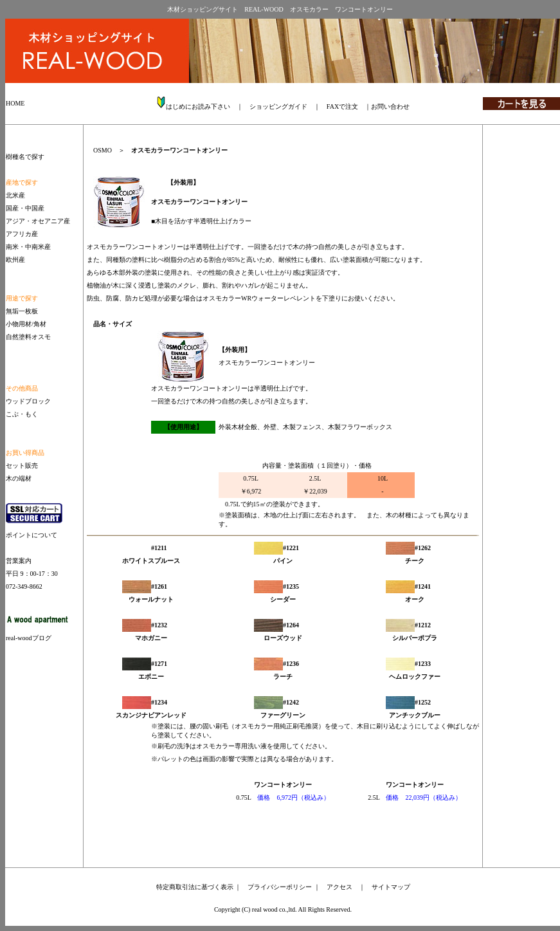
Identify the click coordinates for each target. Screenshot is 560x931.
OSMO (103, 150)
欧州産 (15, 260)
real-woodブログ (29, 638)
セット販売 (22, 465)
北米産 (15, 195)
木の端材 (19, 478)
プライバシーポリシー (280, 887)
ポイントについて (32, 535)
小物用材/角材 (26, 324)
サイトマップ (391, 887)
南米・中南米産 (28, 247)
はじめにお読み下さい (198, 106)
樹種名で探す (25, 157)
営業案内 (19, 561)
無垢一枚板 (22, 311)
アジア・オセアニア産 (38, 221)
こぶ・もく (22, 414)
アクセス (339, 887)
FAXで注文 (342, 106)
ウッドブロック (28, 401)
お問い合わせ (390, 106)
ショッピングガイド (278, 106)
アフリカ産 (22, 234)
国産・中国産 (25, 208)
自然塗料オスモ (28, 337)
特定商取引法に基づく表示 (195, 887)
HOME (15, 103)
